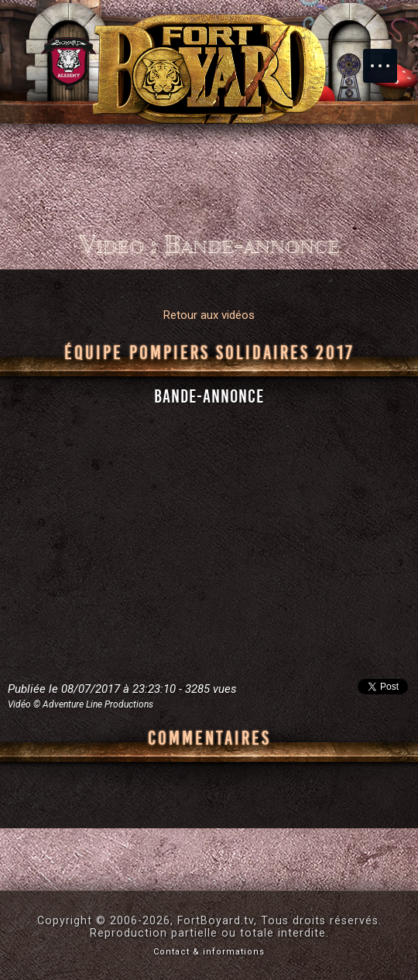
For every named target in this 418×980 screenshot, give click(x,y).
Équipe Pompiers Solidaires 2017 (209, 353)
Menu (388, 58)
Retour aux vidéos (209, 315)
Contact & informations (209, 952)
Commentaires (209, 738)
